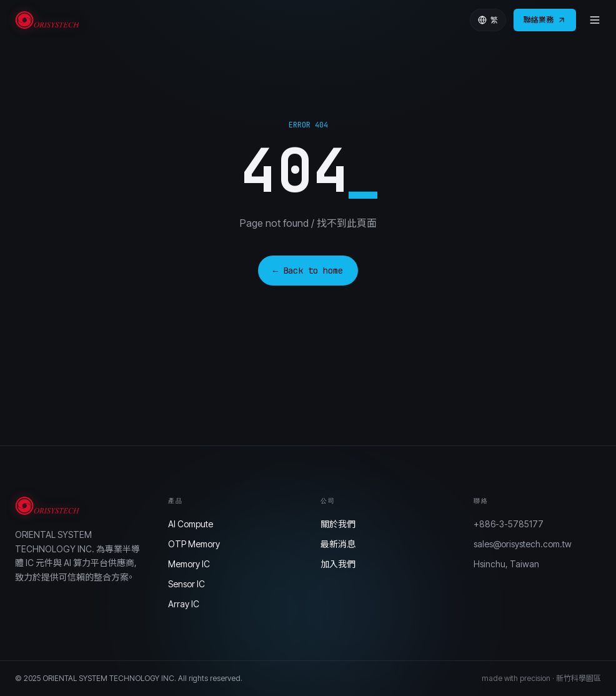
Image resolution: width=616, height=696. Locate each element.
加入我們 (338, 564)
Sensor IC (186, 584)
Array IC (184, 604)
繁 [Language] (488, 20)
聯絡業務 (545, 20)
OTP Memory (194, 544)
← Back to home (308, 271)
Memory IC (189, 564)
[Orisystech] (49, 20)
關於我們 (338, 524)
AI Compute (191, 524)
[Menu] (595, 20)
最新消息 (338, 544)
